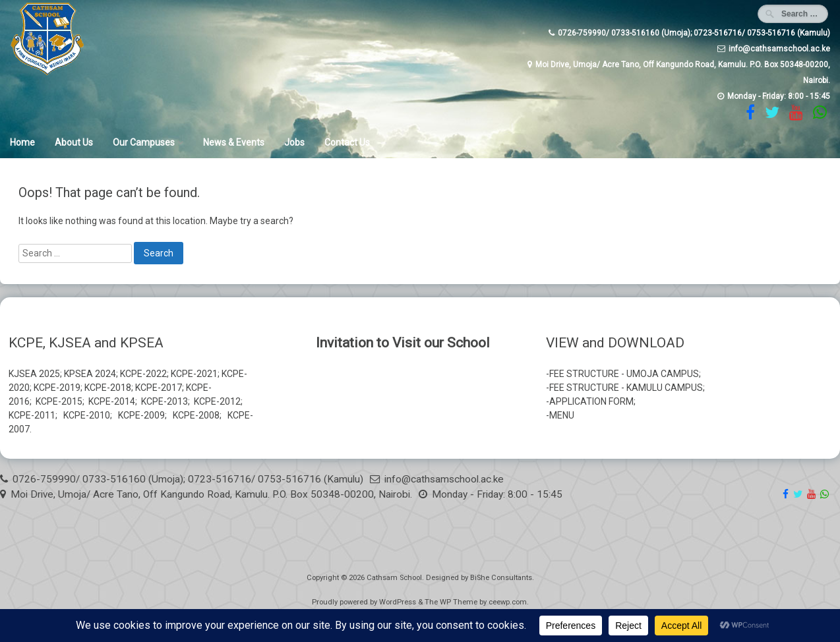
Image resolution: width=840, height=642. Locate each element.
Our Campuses (144, 142)
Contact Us (347, 142)
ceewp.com (508, 602)
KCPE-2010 (87, 415)
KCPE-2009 (141, 415)
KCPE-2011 (32, 415)
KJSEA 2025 (34, 374)
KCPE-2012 (217, 401)
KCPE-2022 (143, 374)
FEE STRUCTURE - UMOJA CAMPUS (624, 374)
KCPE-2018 (108, 388)
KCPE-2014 (112, 401)
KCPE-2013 (165, 401)
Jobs (294, 142)
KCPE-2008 (196, 415)
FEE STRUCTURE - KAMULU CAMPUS (626, 388)
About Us (74, 142)
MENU (562, 415)
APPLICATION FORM (591, 401)
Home (22, 142)
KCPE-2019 (57, 388)
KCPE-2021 (194, 374)
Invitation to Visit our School (403, 343)
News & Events (234, 142)
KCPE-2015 (59, 401)
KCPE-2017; (160, 388)
